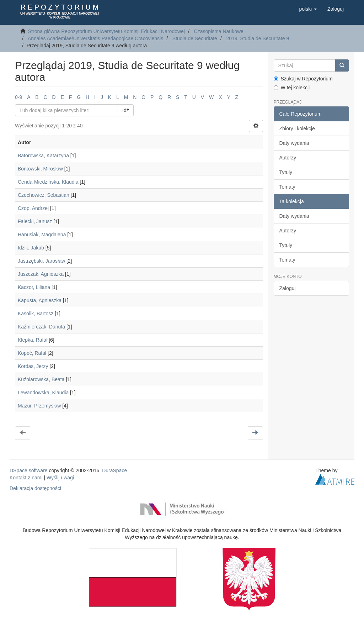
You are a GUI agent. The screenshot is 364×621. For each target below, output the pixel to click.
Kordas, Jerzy (33, 366)
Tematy (287, 187)
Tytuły (286, 172)
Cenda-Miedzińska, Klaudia (48, 182)
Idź (126, 110)
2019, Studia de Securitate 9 (258, 38)
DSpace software (29, 470)
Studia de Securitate (195, 38)
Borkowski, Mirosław (40, 169)
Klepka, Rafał (33, 340)
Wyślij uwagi (60, 478)
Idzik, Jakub (31, 248)
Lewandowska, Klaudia (43, 393)
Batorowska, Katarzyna (43, 156)
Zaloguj (288, 288)
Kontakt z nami (26, 478)
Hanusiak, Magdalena (42, 235)
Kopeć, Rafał (32, 353)
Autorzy (288, 158)
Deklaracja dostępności (35, 488)
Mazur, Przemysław (39, 406)
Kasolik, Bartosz (36, 314)
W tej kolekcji (292, 88)
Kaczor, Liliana (34, 287)
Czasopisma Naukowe (219, 31)
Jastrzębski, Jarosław (41, 261)
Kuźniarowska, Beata (41, 379)
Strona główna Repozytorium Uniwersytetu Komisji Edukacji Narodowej (106, 31)
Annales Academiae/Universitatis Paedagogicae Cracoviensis (95, 38)
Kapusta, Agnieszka (40, 300)
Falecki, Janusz (35, 221)
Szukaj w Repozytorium (303, 79)
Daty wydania (294, 143)
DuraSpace (114, 470)
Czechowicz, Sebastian (44, 195)
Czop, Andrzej (33, 208)
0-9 (18, 97)
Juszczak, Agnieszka (41, 274)
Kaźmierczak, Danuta (41, 327)
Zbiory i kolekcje (297, 128)
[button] (308, 9)
